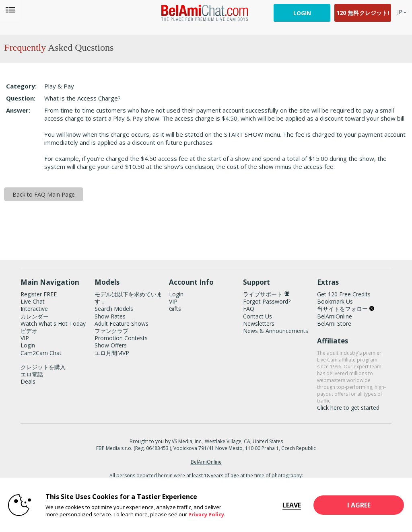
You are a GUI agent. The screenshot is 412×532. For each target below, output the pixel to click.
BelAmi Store (334, 324)
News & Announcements (276, 331)
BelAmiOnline (335, 316)
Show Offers (111, 345)
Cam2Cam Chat (41, 353)
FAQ (249, 309)
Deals (28, 381)
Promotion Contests (121, 338)
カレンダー (35, 316)
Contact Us (257, 316)
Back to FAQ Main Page (44, 194)
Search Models (114, 309)
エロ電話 (32, 374)
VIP (25, 338)
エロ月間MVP (112, 353)
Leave (290, 505)
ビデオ (29, 331)
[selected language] (400, 12)
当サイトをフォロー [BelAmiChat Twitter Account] (346, 309)
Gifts (175, 309)
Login (302, 13)
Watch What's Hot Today (53, 324)
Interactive (34, 309)
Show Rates (110, 316)
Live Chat (33, 301)
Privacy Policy (206, 514)
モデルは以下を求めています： (128, 298)
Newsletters (259, 324)
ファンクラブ (111, 331)
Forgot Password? (267, 301)
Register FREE (39, 294)
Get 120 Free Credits (344, 294)
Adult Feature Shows (122, 324)
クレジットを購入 (43, 367)
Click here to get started (348, 408)
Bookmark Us (335, 301)
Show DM (0, 237)
